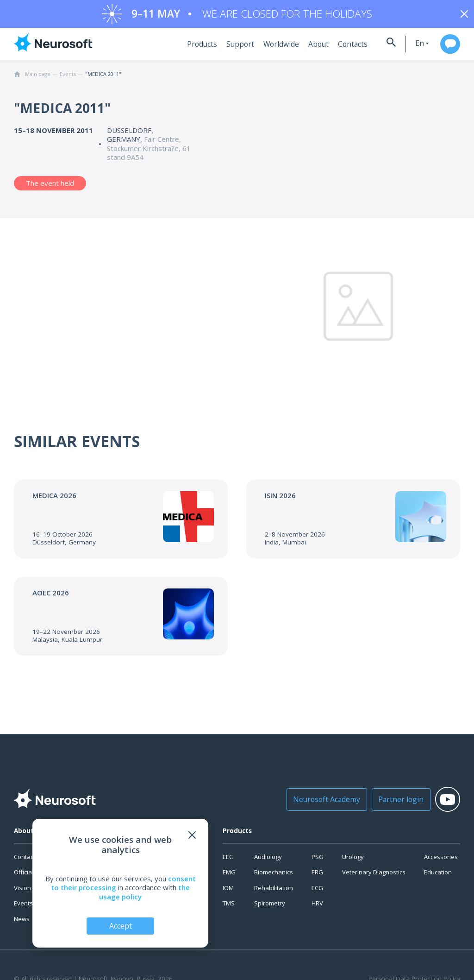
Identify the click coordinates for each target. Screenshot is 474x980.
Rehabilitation (274, 892)
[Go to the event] (121, 524)
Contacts (339, 49)
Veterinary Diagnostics (374, 877)
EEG (228, 861)
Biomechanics (274, 877)
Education (438, 877)
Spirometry (270, 908)
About (306, 49)
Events (23, 908)
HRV (317, 908)
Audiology (268, 861)
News (22, 923)
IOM (228, 892)
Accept (121, 925)
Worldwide (270, 49)
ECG (317, 892)
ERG (317, 877)
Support (231, 49)
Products (194, 49)
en (409, 48)
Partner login (388, 804)
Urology (353, 861)
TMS (229, 908)
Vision (22, 892)
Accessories (441, 861)
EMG (229, 877)
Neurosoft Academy (318, 804)
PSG (318, 861)
